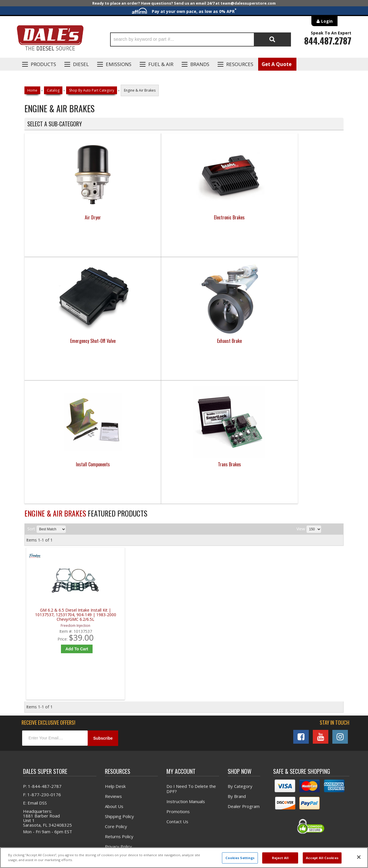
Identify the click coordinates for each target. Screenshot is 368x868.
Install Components (64, 341)
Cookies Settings (240, 858)
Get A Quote (277, 64)
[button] (201, 39)
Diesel (81, 64)
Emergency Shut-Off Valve (224, 217)
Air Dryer (64, 217)
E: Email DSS (35, 682)
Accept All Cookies (322, 858)
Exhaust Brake (304, 217)
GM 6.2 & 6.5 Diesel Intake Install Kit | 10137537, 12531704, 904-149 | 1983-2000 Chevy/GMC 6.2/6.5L (66, 491)
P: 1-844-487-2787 (42, 665)
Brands (200, 64)
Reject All (280, 858)
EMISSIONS (119, 64)
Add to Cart (67, 525)
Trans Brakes (144, 341)
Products (43, 64)
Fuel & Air (161, 64)
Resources (240, 64)
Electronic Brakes (144, 217)
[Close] (359, 857)
